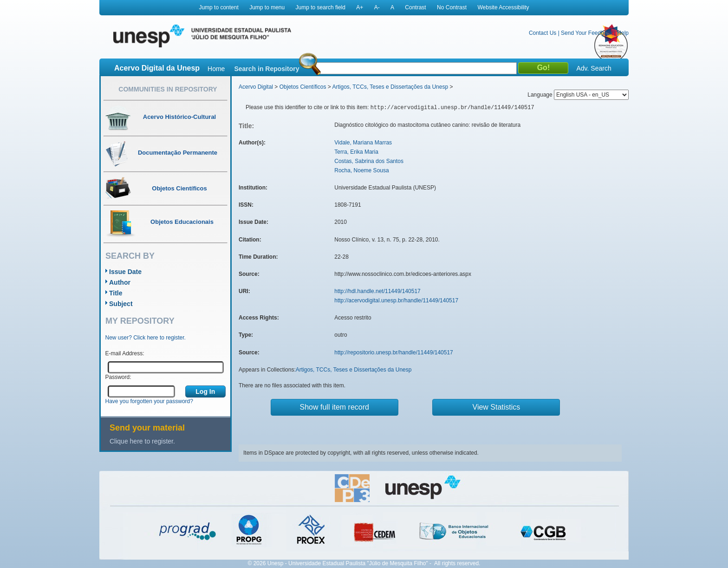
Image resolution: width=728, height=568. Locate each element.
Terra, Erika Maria (356, 152)
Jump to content (218, 7)
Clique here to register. (142, 441)
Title (116, 293)
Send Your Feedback (587, 33)
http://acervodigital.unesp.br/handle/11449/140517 (396, 300)
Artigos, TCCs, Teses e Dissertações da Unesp (390, 87)
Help (623, 33)
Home (216, 69)
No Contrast (452, 7)
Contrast (415, 7)
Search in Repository (266, 69)
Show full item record (335, 407)
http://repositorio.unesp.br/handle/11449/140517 (394, 353)
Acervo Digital (256, 87)
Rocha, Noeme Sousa (361, 170)
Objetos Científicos (303, 87)
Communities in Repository (168, 89)
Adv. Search (594, 68)
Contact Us (543, 33)
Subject (121, 304)
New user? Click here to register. (146, 338)
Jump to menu (267, 7)
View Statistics (497, 407)
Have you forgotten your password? (149, 401)
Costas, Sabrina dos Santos (369, 161)
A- (377, 7)
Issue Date (125, 272)
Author (120, 282)
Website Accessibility (503, 7)
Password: (118, 377)
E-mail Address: (125, 353)
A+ (360, 7)
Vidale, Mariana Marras (363, 143)
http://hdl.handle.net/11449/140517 (377, 291)
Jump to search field (321, 7)
